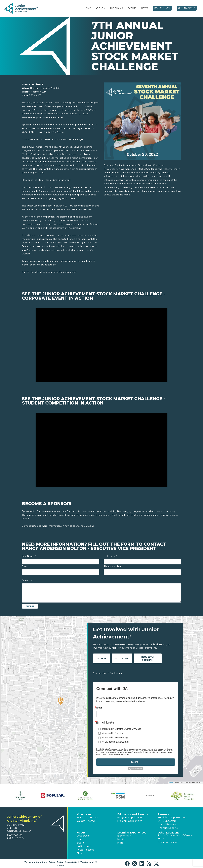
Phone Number (112, 566)
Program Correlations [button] (130, 821)
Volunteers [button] (84, 814)
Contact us (28, 526)
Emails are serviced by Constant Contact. (115, 754)
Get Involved (187, 8)
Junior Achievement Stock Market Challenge (140, 165)
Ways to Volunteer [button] (88, 818)
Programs (116, 8)
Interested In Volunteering (115, 737)
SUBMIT (135, 762)
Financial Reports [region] (168, 828)
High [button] (120, 843)
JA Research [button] (84, 846)
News (145, 8)
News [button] (80, 853)
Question (28, 580)
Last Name (110, 556)
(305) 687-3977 (16, 838)
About (99, 8)
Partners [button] (163, 814)
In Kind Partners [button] (167, 824)
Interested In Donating (113, 733)
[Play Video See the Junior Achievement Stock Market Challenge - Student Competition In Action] (101, 450)
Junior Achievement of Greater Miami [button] (176, 837)
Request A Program (148, 658)
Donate (102, 658)
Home (87, 8)
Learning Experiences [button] (132, 833)
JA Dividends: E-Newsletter (115, 742)
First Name (29, 556)
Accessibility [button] (71, 862)
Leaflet (171, 783)
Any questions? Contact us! (107, 673)
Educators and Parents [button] (133, 814)
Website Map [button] (86, 862)
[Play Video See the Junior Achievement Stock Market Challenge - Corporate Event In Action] (101, 345)
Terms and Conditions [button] (36, 862)
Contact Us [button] (15, 835)
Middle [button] (121, 839)
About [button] (81, 833)
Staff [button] (80, 839)
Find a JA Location (168, 842)
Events (132, 8)
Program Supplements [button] (131, 818)
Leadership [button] (83, 836)
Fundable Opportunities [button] (172, 818)
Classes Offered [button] (86, 821)
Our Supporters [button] (167, 821)
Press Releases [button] (85, 850)
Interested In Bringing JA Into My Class (121, 729)
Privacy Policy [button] (56, 862)
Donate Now (162, 8)
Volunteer (122, 658)
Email (26, 566)
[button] (104, 8)
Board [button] (80, 843)
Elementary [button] (124, 836)
